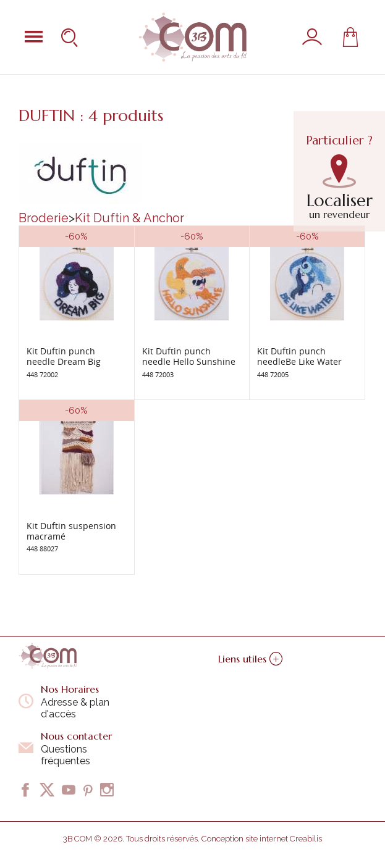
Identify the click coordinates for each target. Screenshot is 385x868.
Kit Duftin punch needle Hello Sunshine (189, 356)
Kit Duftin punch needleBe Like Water (299, 356)
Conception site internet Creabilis (262, 839)
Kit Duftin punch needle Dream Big (64, 356)
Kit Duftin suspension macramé (71, 531)
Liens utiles (250, 659)
